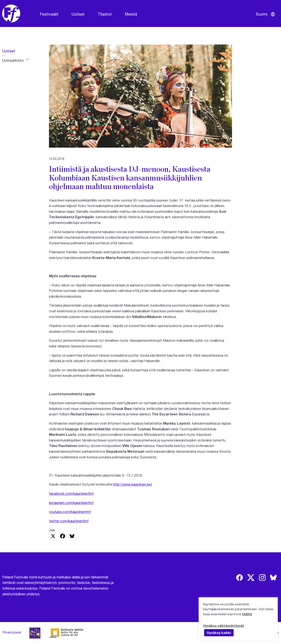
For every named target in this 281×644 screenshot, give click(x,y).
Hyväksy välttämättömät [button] (224, 626)
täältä (247, 614)
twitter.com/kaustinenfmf (69, 521)
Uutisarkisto (13, 60)
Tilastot (105, 14)
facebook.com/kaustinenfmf (71, 493)
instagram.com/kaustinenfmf (71, 503)
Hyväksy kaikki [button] (219, 633)
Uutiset (78, 14)
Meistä (131, 14)
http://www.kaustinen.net (132, 484)
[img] (240, 578)
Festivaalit (49, 14)
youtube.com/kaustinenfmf (70, 512)
